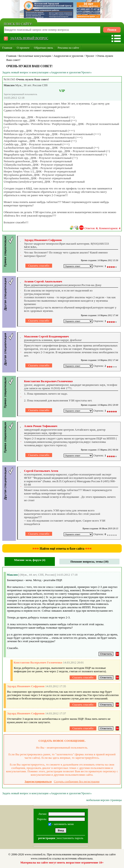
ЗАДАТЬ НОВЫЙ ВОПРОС (29, 38)
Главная (7, 48)
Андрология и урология (68, 56)
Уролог (90, 56)
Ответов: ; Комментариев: (102, 228)
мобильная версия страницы (104, 800)
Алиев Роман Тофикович (41, 426)
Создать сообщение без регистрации (77, 781)
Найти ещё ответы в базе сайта (62, 549)
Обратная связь (44, 48)
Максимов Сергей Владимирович (46, 336)
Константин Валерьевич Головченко (48, 381)
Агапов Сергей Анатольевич (43, 281)
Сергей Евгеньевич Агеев (41, 471)
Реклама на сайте (68, 48)
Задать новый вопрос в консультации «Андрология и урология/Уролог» (47, 72)
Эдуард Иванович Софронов (43, 240)
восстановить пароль (70, 838)
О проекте (23, 48)
